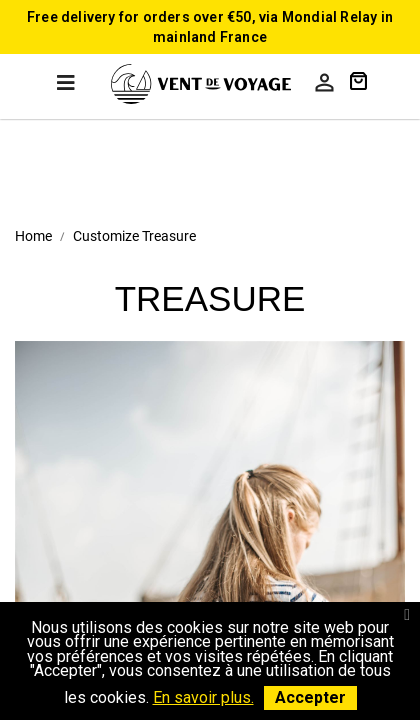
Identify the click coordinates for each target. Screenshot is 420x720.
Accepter (310, 697)
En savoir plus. (203, 697)
